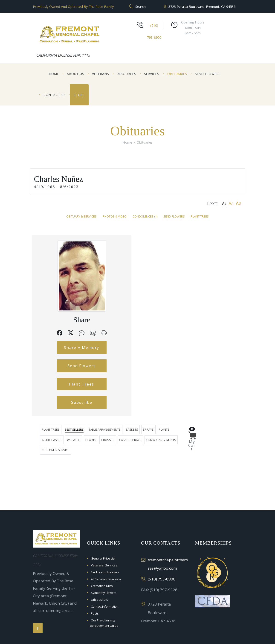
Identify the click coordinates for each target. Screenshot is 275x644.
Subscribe (58, 432)
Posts (95, 586)
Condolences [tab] (145, 216)
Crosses (177, 256)
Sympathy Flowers (104, 565)
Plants (101, 256)
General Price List (103, 531)
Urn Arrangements (110, 266)
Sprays (202, 245)
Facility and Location (105, 544)
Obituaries (177, 74)
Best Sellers (128, 245)
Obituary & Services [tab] (81, 216)
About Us (75, 74)
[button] (224, 203)
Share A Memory (58, 361)
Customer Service (144, 266)
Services (152, 74)
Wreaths (143, 256)
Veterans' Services (104, 537)
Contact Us (55, 95)
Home (54, 74)
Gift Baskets (99, 572)
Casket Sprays (200, 256)
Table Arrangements (158, 245)
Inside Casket (121, 256)
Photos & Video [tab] (115, 216)
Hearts (160, 256)
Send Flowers (208, 74)
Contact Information (105, 579)
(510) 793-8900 (162, 551)
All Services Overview (106, 551)
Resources (127, 74)
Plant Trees (58, 411)
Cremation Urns (102, 558)
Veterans (101, 74)
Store (79, 95)
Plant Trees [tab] (200, 216)
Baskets (185, 245)
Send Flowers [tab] (174, 216)
